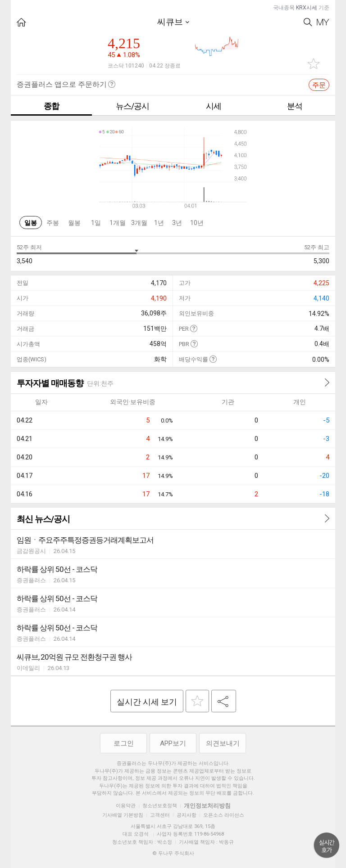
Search (308, 22)
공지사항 (187, 815)
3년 (177, 223)
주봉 (53, 223)
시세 (214, 106)
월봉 (74, 223)
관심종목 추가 (314, 64)
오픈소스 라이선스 (224, 815)
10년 (197, 223)
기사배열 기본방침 (123, 815)
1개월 (118, 223)
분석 (295, 106)
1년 (159, 223)
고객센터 (160, 815)
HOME (21, 22)
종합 (51, 106)
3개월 (139, 223)
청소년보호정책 (160, 806)
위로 (327, 846)
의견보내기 (223, 743)
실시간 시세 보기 (147, 702)
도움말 (193, 328)
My (323, 22)
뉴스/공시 (132, 106)
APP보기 (173, 743)
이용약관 (126, 806)
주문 (319, 85)
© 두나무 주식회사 (173, 853)
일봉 (31, 223)
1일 (96, 223)
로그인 (124, 743)
